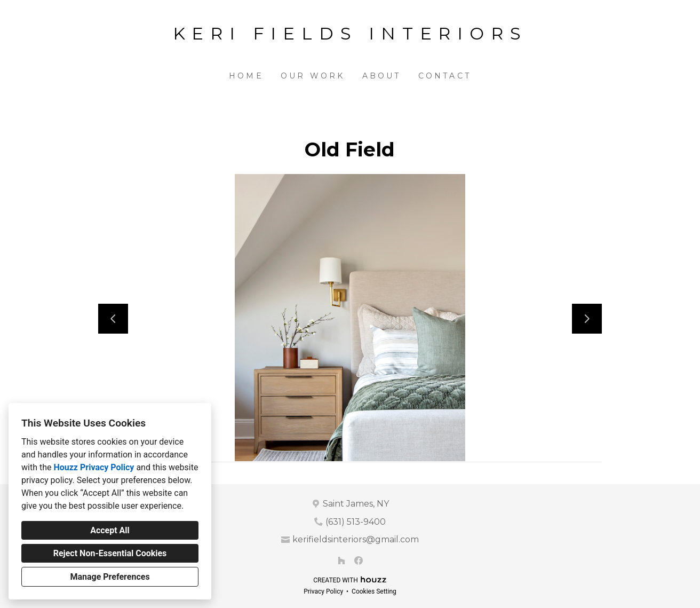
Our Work (313, 76)
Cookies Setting (374, 591)
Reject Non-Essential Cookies (110, 553)
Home (246, 76)
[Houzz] (341, 560)
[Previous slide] (113, 319)
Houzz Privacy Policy (94, 467)
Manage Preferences (110, 577)
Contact (445, 76)
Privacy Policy (323, 591)
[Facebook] (359, 560)
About (382, 76)
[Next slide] (587, 319)
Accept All (110, 530)
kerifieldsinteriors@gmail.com (356, 539)
